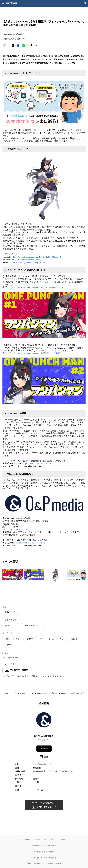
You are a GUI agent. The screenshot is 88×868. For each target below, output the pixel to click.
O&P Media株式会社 (39, 693)
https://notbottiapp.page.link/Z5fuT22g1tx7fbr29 (39, 353)
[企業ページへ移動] (44, 721)
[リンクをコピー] (37, 46)
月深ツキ (9, 645)
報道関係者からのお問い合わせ (44, 845)
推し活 (74, 639)
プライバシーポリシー (44, 839)
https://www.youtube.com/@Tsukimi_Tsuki (32, 262)
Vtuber (7, 639)
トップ (7, 693)
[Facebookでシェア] (18, 46)
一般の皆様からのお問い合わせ (44, 858)
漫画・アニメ (11, 626)
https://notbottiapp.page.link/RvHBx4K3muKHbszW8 (37, 257)
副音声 (30, 639)
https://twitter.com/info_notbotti (37, 463)
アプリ (63, 639)
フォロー (44, 748)
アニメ (19, 639)
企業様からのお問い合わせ (44, 852)
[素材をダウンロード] (31, 46)
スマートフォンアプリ (32, 626)
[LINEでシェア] (23, 46)
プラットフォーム (46, 639)
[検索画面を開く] (85, 3)
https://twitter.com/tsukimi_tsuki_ (27, 260)
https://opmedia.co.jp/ (18, 529)
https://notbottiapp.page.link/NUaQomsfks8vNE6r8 (40, 287)
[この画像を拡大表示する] (13, 575)
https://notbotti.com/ (11, 658)
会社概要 (26, 839)
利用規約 (62, 839)
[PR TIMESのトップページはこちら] (12, 3)
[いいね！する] (5, 46)
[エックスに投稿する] (13, 46)
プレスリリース (20, 693)
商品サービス (11, 612)
